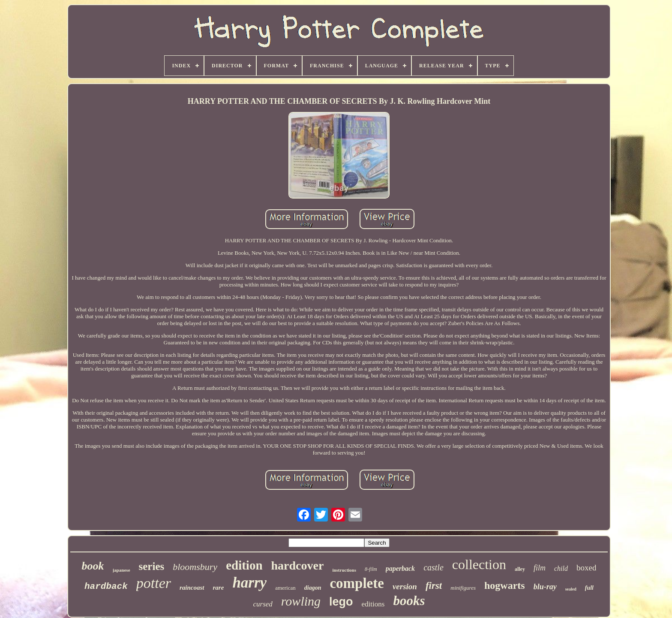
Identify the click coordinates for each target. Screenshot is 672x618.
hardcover (298, 565)
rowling (301, 601)
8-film (371, 569)
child (561, 568)
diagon (313, 588)
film (540, 568)
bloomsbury (195, 567)
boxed (586, 568)
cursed (262, 604)
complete (357, 583)
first (434, 586)
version (405, 586)
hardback (106, 586)
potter (154, 583)
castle (433, 567)
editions (373, 604)
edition (244, 565)
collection (479, 564)
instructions (344, 570)
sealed (571, 589)
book (93, 566)
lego (341, 602)
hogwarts (505, 585)
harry (249, 583)
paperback (400, 568)
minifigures (463, 588)
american (285, 588)
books (409, 601)
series (152, 566)
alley (520, 569)
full (589, 588)
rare (219, 588)
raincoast (192, 588)
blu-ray (545, 587)
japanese (121, 570)
